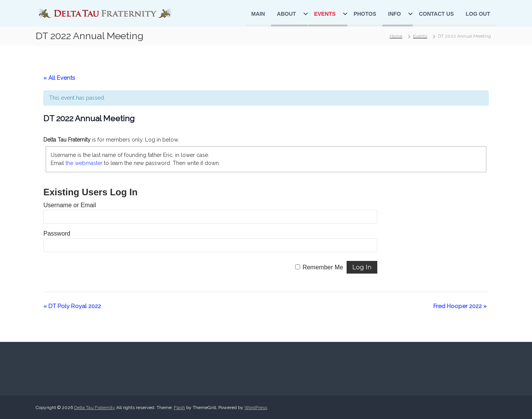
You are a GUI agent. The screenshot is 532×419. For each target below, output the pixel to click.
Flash (179, 407)
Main (258, 14)
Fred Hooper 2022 (460, 306)
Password (57, 233)
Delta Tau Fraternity (95, 407)
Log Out (478, 14)
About (286, 14)
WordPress (256, 407)
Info (394, 14)
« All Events (59, 78)
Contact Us (436, 14)
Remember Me (323, 267)
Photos (365, 14)
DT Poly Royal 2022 (72, 306)
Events (325, 14)
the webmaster (84, 163)
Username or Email (70, 205)
